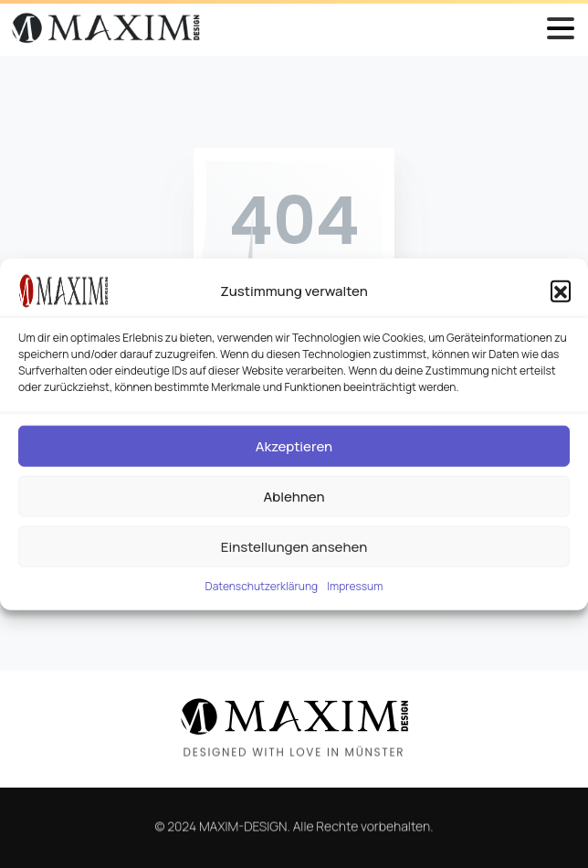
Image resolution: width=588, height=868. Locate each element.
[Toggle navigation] (561, 28)
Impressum (355, 586)
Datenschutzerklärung (262, 586)
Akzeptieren (294, 445)
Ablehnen (294, 496)
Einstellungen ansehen (294, 546)
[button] (561, 291)
